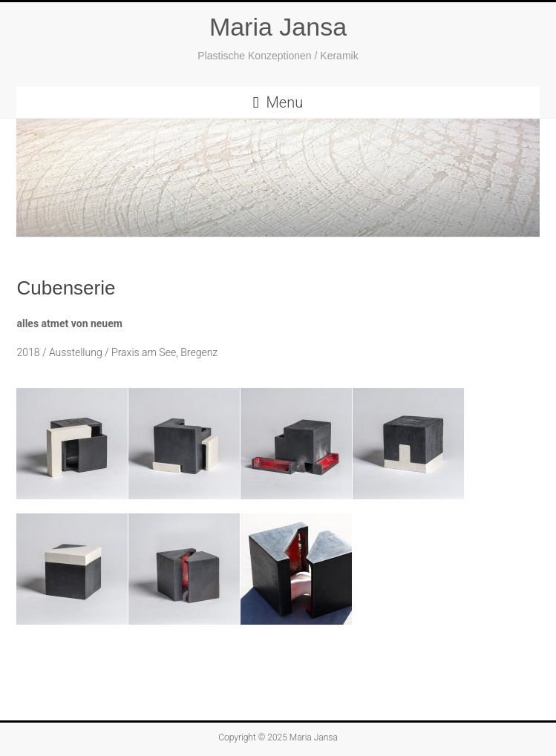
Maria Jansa (278, 27)
